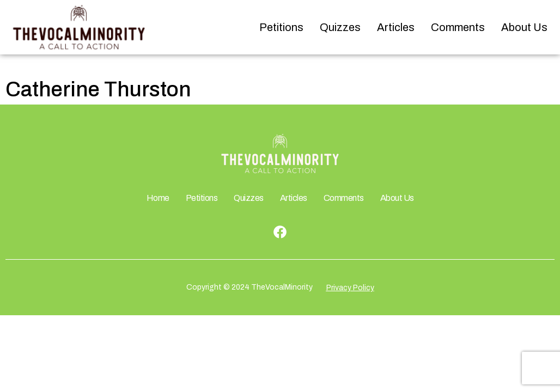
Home (158, 198)
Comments (458, 27)
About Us (524, 27)
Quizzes (340, 27)
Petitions (281, 27)
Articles (396, 27)
